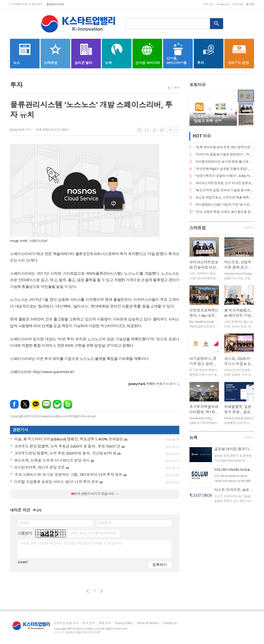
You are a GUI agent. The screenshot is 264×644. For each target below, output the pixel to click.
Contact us (223, 4)
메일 (147, 130)
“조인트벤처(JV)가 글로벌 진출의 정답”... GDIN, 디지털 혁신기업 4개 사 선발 (225, 169)
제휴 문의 (105, 623)
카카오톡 (36, 404)
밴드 (68, 404)
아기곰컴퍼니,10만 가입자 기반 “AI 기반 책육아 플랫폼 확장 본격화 (225, 205)
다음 (101, 591)
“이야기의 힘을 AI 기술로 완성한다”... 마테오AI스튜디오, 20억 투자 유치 (225, 154)
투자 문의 (88, 623)
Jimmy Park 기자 (20, 130)
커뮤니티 (208, 4)
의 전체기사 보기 (152, 384)
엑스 (25, 404)
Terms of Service (147, 623)
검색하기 (217, 24)
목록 (139, 130)
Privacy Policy (124, 623)
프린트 (154, 130)
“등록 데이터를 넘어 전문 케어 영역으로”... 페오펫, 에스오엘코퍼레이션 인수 (225, 147)
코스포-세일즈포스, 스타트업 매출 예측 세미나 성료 (225, 197)
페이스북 (14, 404)
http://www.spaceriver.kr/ (54, 372)
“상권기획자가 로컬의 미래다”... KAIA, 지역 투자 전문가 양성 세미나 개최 (225, 176)
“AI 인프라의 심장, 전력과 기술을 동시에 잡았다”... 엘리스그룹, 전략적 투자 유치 (225, 190)
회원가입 (238, 4)
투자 (176, 88)
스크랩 (162, 130)
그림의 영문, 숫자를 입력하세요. (93, 533)
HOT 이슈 (202, 136)
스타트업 (198, 228)
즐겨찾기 (37, 4)
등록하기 (160, 565)
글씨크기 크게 (170, 130)
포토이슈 (198, 85)
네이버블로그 (46, 404)
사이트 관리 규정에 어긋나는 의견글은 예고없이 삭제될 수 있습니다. (71, 543)
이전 (88, 591)
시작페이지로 (20, 4)
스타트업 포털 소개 (66, 623)
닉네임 (25, 523)
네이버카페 (57, 404)
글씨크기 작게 (176, 130)
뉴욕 (193, 438)
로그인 (250, 4)
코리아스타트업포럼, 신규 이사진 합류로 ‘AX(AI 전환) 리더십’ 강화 (225, 183)
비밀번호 (105, 523)
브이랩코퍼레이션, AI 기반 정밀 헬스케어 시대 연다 (225, 162)
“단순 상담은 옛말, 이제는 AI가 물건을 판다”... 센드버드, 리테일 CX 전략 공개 (225, 212)
